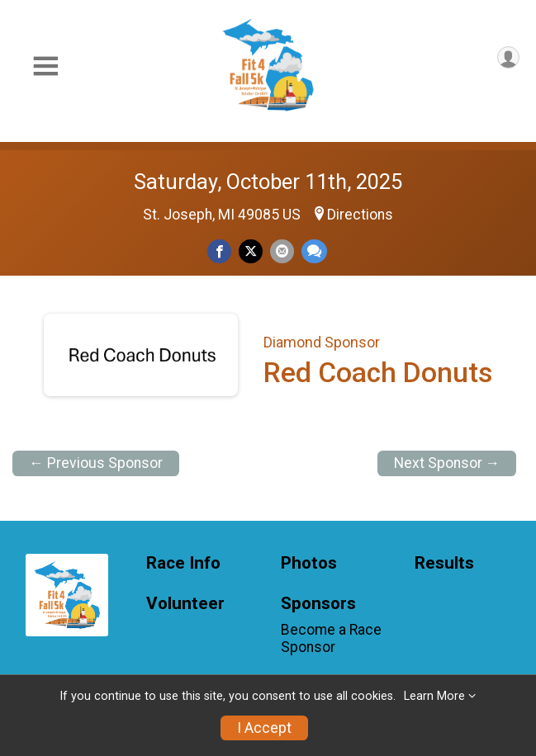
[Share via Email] (282, 251)
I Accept (264, 728)
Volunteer (185, 604)
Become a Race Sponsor (331, 638)
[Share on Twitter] (251, 251)
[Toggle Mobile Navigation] (45, 66)
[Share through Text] (314, 251)
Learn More (434, 696)
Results (444, 563)
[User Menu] (508, 57)
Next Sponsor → (447, 463)
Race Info (183, 563)
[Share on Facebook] (219, 251)
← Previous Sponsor (96, 463)
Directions (360, 215)
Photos (309, 563)
